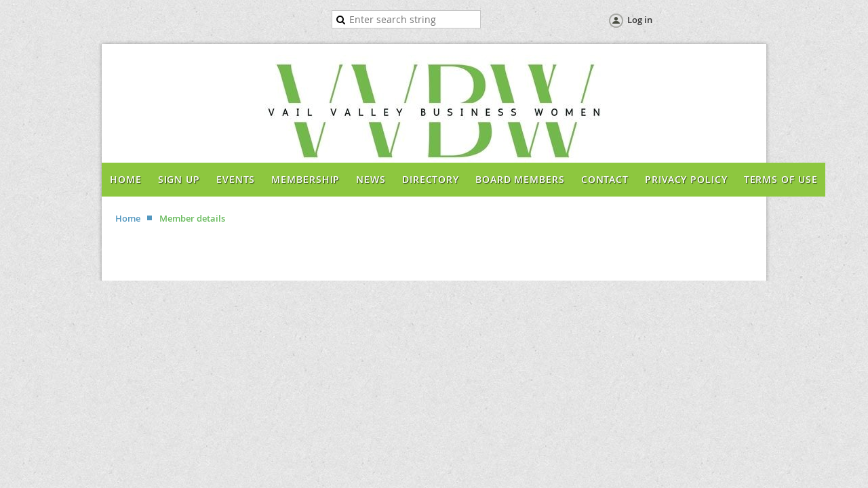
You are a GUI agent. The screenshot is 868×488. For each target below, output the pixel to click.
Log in (640, 20)
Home (128, 218)
